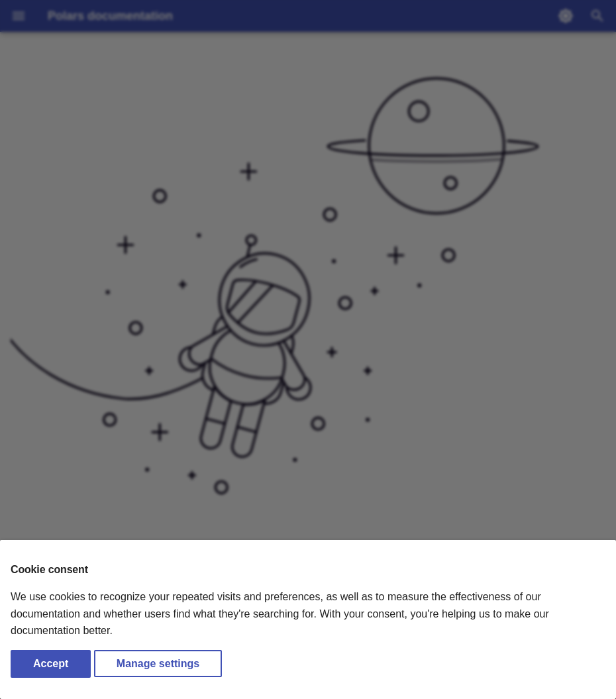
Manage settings (158, 664)
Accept (51, 664)
